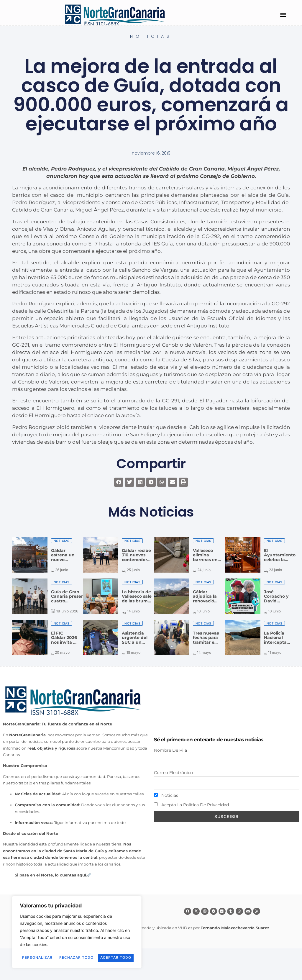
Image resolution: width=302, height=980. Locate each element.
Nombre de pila (170, 750)
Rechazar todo (103, 949)
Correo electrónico (173, 773)
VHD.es (185, 928)
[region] (77, 928)
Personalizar (46, 949)
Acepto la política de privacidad (191, 805)
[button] (283, 14)
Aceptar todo (77, 958)
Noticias (151, 36)
